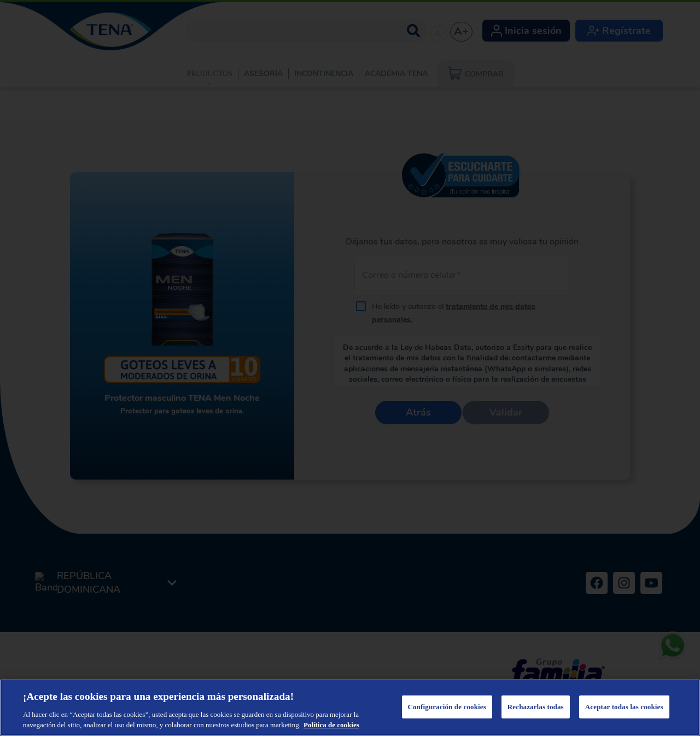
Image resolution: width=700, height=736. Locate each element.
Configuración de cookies (447, 707)
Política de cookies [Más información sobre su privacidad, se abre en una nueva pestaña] (331, 725)
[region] (350, 708)
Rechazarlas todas (536, 707)
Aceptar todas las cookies (624, 707)
